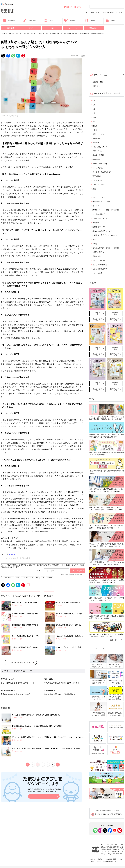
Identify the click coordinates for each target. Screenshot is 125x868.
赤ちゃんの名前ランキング (102, 231)
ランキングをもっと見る (21, 701)
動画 (94, 189)
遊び (18, 578)
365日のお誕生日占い (100, 214)
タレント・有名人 (99, 185)
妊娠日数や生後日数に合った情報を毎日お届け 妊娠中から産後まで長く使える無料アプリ (44, 829)
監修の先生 (97, 256)
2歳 (94, 109)
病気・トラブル (98, 134)
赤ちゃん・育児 (109, 12)
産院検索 (96, 223)
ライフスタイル (98, 168)
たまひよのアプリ (99, 260)
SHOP (68, 7)
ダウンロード (44, 835)
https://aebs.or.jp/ (106, 855)
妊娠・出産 (95, 12)
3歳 (94, 113)
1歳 (43, 578)
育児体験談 (97, 176)
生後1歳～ (96, 86)
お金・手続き (30, 21)
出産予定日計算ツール (101, 218)
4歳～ (95, 117)
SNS (52, 28)
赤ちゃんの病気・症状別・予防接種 (106, 248)
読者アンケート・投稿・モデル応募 (106, 210)
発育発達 (50, 578)
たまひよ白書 (97, 273)
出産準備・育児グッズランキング (105, 235)
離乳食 (90, 21)
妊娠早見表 (8, 21)
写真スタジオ (94, 28)
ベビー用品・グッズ (29, 34)
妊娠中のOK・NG (99, 227)
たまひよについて (99, 197)
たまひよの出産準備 (100, 269)
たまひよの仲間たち (100, 265)
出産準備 (70, 21)
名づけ (48, 21)
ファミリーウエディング (102, 172)
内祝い (78, 7)
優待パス (111, 21)
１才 (4, 492)
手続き (95, 244)
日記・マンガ (97, 180)
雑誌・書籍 (11, 28)
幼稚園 (30, 545)
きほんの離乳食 (98, 252)
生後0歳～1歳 (98, 82)
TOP (85, 12)
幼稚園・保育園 (98, 155)
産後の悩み (97, 138)
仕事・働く (97, 159)
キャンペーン (73, 28)
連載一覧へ (114, 640)
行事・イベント (98, 151)
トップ (3, 34)
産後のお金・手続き (100, 164)
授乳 (94, 122)
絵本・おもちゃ (44, 34)
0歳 (37, 578)
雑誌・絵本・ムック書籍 (102, 202)
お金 (94, 239)
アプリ (31, 28)
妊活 (120, 12)
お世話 (95, 130)
